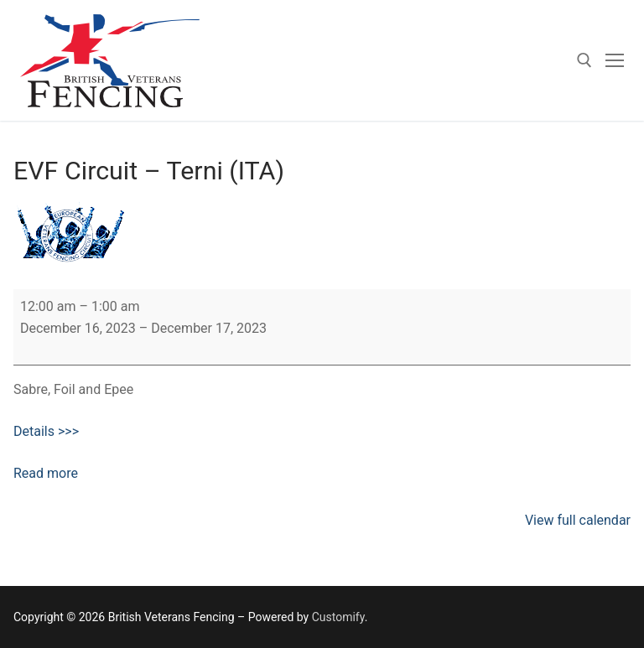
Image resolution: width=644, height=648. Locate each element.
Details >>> (46, 431)
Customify (338, 617)
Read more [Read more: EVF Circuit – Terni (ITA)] (46, 473)
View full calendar (578, 520)
